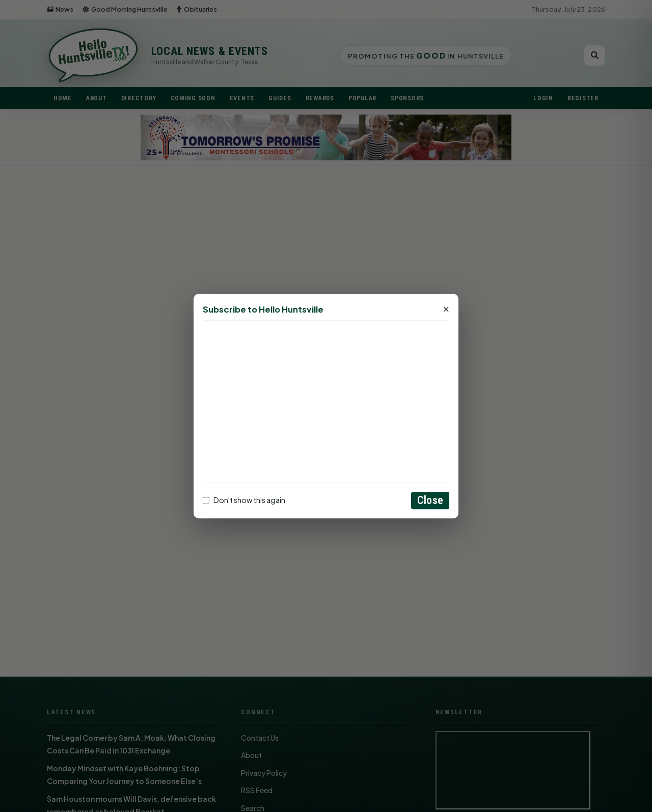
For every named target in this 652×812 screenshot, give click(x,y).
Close (430, 500)
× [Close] (446, 310)
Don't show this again (244, 500)
